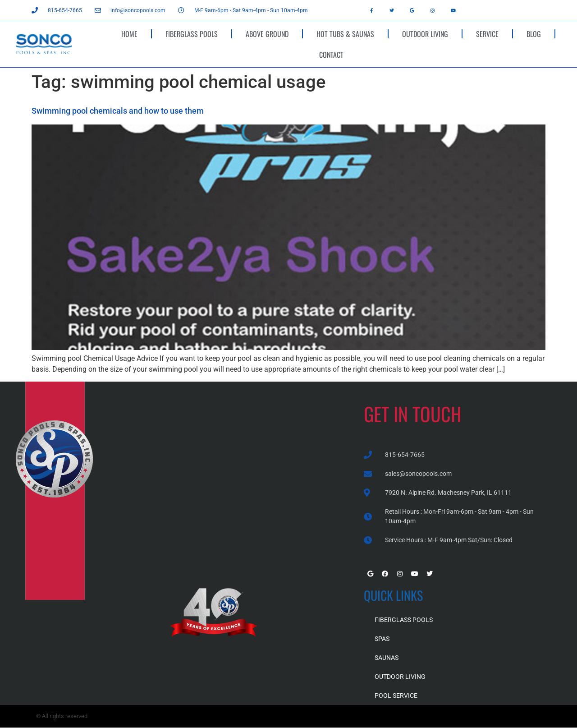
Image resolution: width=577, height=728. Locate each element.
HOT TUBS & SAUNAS (345, 34)
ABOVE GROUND (267, 34)
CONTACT (331, 55)
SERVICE (487, 34)
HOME (129, 34)
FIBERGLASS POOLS (192, 34)
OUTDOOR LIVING (425, 34)
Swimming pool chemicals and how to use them (118, 111)
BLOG (534, 34)
